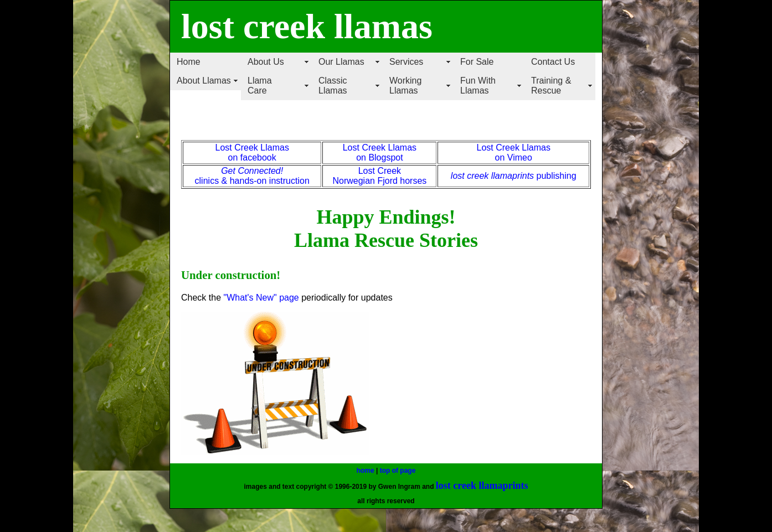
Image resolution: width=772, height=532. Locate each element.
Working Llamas (405, 86)
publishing (555, 176)
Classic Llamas (333, 86)
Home (189, 62)
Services (406, 62)
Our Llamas (341, 62)
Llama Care (260, 86)
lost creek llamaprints (492, 176)
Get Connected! (252, 171)
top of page (398, 471)
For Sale (477, 62)
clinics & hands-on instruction (252, 181)
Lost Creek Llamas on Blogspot (380, 153)
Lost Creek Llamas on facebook (252, 153)
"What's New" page (261, 298)
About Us (266, 62)
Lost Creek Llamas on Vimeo (514, 153)
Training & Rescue (551, 86)
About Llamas (204, 81)
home (366, 471)
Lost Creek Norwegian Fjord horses (379, 176)
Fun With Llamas (478, 86)
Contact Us (553, 62)
